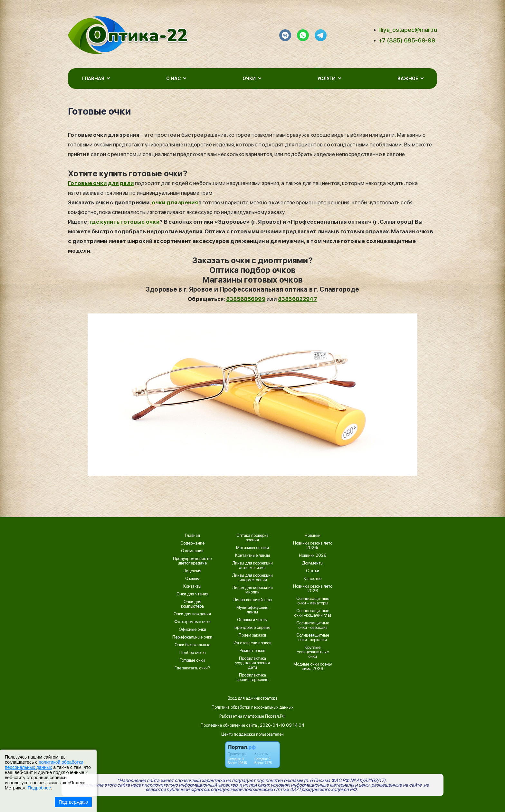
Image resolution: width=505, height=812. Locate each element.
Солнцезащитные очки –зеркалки (313, 638)
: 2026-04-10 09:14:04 (281, 725)
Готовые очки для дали (101, 183)
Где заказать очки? (192, 668)
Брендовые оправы (252, 628)
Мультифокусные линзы (252, 610)
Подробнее (39, 788)
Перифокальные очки (192, 637)
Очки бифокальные (192, 645)
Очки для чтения (192, 594)
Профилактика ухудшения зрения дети (252, 663)
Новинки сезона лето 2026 (313, 589)
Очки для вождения (192, 614)
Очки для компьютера (192, 604)
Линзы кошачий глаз (252, 600)
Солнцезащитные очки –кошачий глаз (313, 613)
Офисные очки (192, 630)
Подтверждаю (73, 802)
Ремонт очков (252, 651)
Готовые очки (192, 660)
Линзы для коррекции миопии (252, 590)
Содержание (192, 543)
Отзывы (192, 579)
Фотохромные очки (192, 622)
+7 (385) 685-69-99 (407, 40)
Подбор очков (192, 653)
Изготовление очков (252, 643)
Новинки (313, 536)
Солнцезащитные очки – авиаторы (313, 601)
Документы (313, 563)
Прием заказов (252, 635)
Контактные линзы (252, 555)
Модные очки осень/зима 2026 (313, 667)
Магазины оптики (252, 548)
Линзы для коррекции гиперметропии (252, 578)
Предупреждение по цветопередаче (192, 561)
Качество (313, 579)
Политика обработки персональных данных (252, 707)
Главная (192, 536)
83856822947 (298, 299)
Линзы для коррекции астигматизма (252, 565)
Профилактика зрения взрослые (252, 677)
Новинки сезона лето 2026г (313, 546)
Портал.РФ (275, 716)
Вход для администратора (253, 698)
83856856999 (246, 299)
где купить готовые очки (124, 222)
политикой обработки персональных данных (44, 765)
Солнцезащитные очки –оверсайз (313, 625)
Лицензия (192, 571)
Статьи (313, 571)
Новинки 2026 (313, 555)
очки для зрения (175, 202)
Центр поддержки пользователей (252, 734)
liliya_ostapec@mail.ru (408, 30)
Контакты (192, 586)
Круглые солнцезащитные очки (313, 652)
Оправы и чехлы (252, 620)
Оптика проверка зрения (252, 538)
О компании (192, 551)
